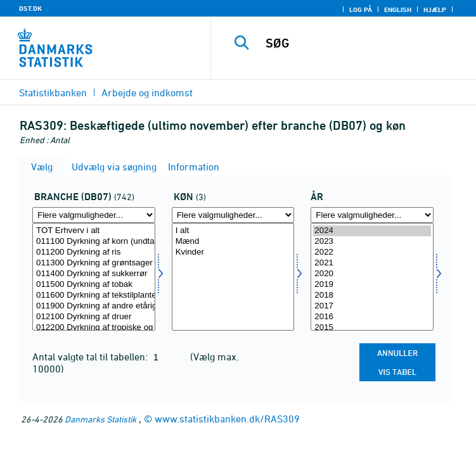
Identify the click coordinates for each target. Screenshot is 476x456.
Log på (361, 9)
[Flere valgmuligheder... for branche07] (94, 215)
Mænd (233, 242)
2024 (372, 231)
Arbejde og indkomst (147, 92)
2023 (372, 242)
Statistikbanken (53, 92)
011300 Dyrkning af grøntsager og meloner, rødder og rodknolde (94, 263)
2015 (372, 328)
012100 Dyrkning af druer (94, 317)
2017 (372, 306)
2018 (372, 295)
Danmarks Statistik (100, 419)
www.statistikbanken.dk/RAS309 (227, 419)
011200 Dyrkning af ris (94, 252)
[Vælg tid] (372, 277)
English (398, 9)
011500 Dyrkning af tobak (94, 285)
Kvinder (233, 252)
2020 (372, 274)
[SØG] (365, 43)
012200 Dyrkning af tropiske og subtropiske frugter (94, 328)
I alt (233, 231)
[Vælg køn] (233, 277)
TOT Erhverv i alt (94, 231)
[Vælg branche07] (94, 277)
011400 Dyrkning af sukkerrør (94, 274)
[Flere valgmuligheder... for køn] (233, 215)
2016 (372, 317)
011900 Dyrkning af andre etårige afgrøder (94, 306)
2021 (372, 263)
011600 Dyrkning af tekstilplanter (94, 295)
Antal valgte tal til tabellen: (91, 357)
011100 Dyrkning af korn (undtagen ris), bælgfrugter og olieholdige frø (94, 242)
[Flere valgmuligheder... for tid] (372, 215)
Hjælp (435, 9)
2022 (372, 252)
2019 (372, 285)
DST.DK (30, 8)
